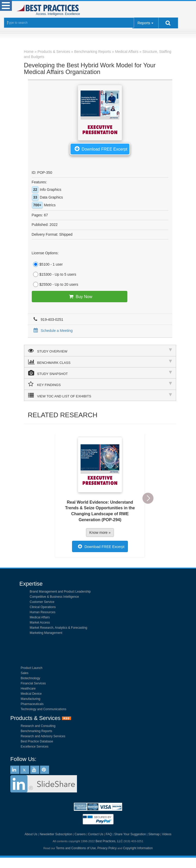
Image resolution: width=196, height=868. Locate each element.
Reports (144, 23)
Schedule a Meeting (52, 331)
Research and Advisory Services (43, 736)
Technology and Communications (44, 709)
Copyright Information (138, 848)
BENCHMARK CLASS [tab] (100, 362)
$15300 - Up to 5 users (54, 274)
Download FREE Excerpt (100, 149)
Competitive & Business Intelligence (54, 597)
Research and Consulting (38, 726)
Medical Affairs (40, 617)
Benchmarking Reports (36, 731)
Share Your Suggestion (130, 834)
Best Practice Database (37, 741)
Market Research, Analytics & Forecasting (58, 628)
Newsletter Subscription (56, 834)
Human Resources (42, 612)
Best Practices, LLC (109, 841)
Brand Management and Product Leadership (60, 592)
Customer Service (42, 602)
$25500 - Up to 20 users (55, 284)
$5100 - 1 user (47, 264)
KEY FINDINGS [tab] (100, 384)
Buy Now (79, 297)
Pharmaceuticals (32, 704)
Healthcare (28, 689)
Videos (167, 834)
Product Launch (32, 668)
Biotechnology (30, 678)
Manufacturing (30, 699)
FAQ (109, 834)
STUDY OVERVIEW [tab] (100, 350)
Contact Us (96, 834)
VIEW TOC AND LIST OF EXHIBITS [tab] (100, 395)
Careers (80, 834)
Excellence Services (34, 747)
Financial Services (33, 683)
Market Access (40, 623)
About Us (31, 834)
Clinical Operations (43, 607)
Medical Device (31, 694)
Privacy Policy (107, 848)
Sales (25, 673)
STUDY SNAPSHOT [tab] (100, 373)
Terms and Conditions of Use (76, 848)
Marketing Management (46, 633)
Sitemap (154, 834)
